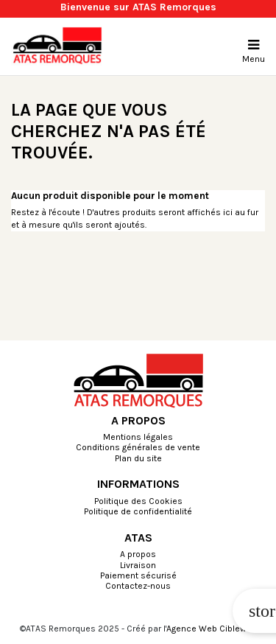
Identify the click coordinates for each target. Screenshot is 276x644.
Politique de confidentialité (138, 512)
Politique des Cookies (138, 502)
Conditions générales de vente (138, 448)
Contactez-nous (138, 587)
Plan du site (138, 459)
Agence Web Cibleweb (212, 629)
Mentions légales (138, 438)
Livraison (138, 566)
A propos (138, 555)
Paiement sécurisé (138, 576)
